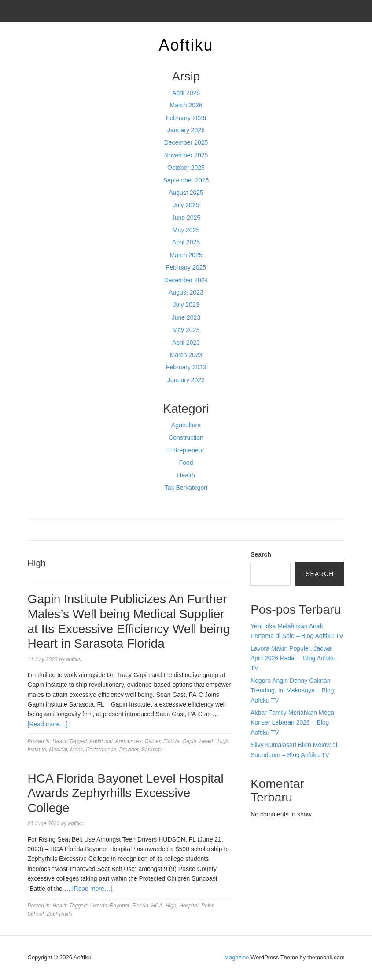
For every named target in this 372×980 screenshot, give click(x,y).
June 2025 (186, 218)
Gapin (189, 741)
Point (207, 906)
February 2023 (186, 367)
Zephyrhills (59, 914)
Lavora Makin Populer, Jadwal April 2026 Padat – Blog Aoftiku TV (293, 658)
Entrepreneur (186, 450)
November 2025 (186, 155)
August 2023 (186, 292)
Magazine (236, 957)
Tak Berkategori (186, 488)
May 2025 (186, 230)
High (223, 741)
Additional (101, 741)
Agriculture (186, 425)
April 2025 (186, 242)
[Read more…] (48, 724)
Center (153, 741)
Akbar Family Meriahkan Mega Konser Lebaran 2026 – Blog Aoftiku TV (292, 723)
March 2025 (186, 255)
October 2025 (186, 168)
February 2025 (186, 267)
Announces (129, 741)
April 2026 (186, 93)
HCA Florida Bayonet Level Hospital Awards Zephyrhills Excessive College (126, 793)
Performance (101, 750)
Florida (171, 741)
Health (186, 475)
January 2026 (186, 130)
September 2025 (186, 180)
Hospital (189, 906)
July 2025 (186, 205)
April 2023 (186, 342)
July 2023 (186, 305)
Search (261, 554)
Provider (129, 750)
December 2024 (186, 280)
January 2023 (186, 380)
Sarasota (152, 750)
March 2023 (186, 355)
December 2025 (186, 142)
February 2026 (186, 118)
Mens (76, 750)
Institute (37, 750)
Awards (98, 906)
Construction (186, 437)
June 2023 (186, 317)
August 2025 (186, 193)
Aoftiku (186, 45)
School (36, 914)
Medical (58, 750)
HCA (157, 906)
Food (186, 463)
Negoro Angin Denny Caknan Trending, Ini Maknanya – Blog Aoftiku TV (292, 690)
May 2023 (186, 330)
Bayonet (120, 906)
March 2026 (186, 105)
